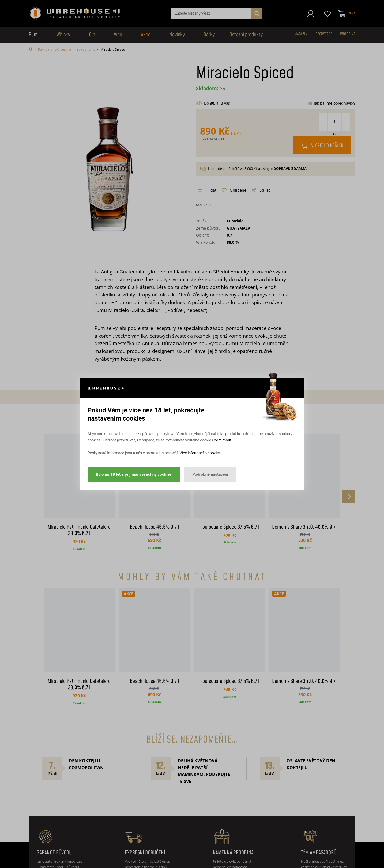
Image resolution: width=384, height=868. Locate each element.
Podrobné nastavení (210, 474)
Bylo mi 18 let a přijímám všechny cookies (134, 474)
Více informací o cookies (200, 453)
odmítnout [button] (223, 440)
